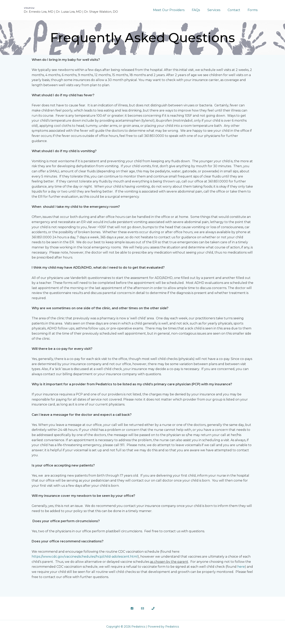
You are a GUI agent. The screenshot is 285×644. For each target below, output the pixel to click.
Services (216, 10)
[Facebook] (132, 608)
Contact (236, 10)
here (241, 567)
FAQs (200, 10)
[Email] (142, 608)
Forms (253, 10)
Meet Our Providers (173, 10)
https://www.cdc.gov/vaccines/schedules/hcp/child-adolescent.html (85, 557)
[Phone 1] (153, 608)
